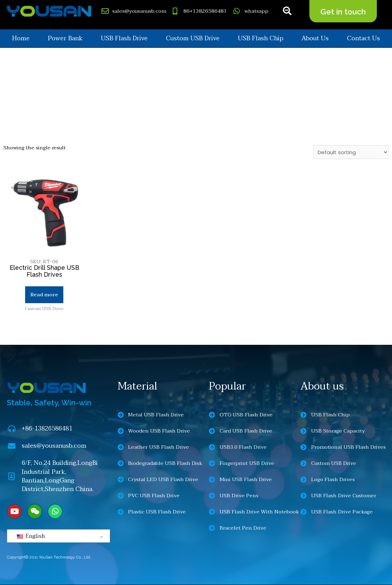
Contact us (363, 38)
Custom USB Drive (193, 38)
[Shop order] (351, 152)
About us (315, 38)
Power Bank (65, 38)
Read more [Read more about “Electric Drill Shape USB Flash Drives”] (44, 295)
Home (21, 38)
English (31, 536)
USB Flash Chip (261, 38)
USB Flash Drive (124, 38)
